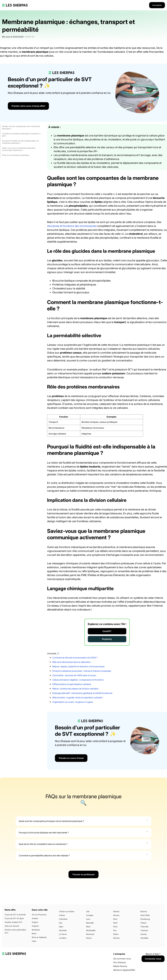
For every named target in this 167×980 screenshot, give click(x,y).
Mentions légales (121, 970)
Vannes (144, 934)
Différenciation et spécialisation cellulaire (72, 684)
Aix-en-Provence (39, 915)
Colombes (63, 919)
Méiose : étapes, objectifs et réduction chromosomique (78, 666)
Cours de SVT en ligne (14, 918)
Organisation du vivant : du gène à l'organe (73, 702)
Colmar (62, 915)
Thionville (144, 927)
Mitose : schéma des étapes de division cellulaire (75, 689)
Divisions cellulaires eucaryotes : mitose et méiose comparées (82, 671)
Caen (34, 941)
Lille (88, 911)
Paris (115, 927)
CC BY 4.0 (30, 37)
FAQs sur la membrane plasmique (16, 155)
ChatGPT (107, 631)
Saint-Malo (145, 915)
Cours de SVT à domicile (15, 915)
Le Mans (63, 938)
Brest (34, 933)
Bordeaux (36, 930)
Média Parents (120, 966)
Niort (115, 923)
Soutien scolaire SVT (14, 922)
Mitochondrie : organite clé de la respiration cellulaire (77, 698)
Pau (115, 930)
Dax (61, 923)
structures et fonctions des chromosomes (72, 226)
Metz (88, 927)
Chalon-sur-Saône (67, 911)
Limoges (90, 915)
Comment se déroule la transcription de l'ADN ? (75, 658)
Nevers (116, 915)
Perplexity (107, 639)
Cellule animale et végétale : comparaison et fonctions (78, 680)
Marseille (90, 923)
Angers (35, 922)
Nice (115, 919)
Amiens (35, 918)
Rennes (116, 938)
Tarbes (143, 923)
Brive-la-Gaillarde (39, 937)
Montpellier (91, 930)
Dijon (61, 927)
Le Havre (63, 934)
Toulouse (144, 930)
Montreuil (90, 934)
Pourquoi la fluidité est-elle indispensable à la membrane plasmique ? (20, 142)
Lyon (88, 919)
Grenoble (63, 930)
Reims (116, 934)
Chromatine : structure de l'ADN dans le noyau (74, 675)
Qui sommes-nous (122, 959)
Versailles (144, 938)
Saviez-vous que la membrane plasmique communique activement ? (19, 149)
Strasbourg (145, 919)
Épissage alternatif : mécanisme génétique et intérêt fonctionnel (82, 693)
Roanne (144, 911)
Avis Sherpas (120, 962)
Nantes (116, 911)
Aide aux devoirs (12, 926)
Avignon (35, 926)
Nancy (89, 938)
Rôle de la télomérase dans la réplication (71, 662)
